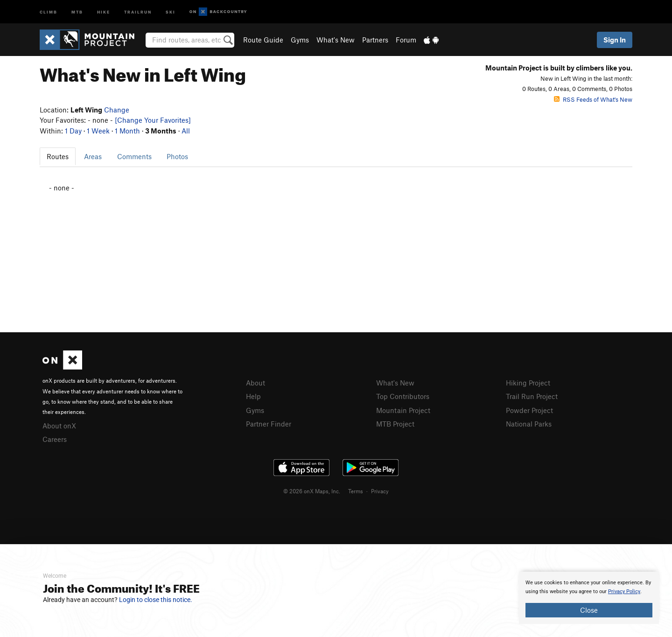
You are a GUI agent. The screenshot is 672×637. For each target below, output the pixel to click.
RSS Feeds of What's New (593, 99)
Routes (58, 156)
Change (117, 110)
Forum (406, 40)
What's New (336, 40)
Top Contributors (403, 396)
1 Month (127, 131)
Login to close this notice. (156, 600)
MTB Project (395, 424)
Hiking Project (528, 383)
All (186, 131)
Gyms (300, 40)
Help (253, 396)
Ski (171, 11)
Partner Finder (269, 424)
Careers (55, 439)
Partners (375, 40)
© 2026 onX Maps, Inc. (312, 491)
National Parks (529, 424)
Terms (356, 491)
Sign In (615, 40)
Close (589, 610)
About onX (59, 426)
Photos (177, 156)
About (255, 383)
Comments (134, 156)
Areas (93, 156)
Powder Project (529, 410)
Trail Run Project (532, 396)
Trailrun (138, 11)
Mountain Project (403, 410)
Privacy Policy (624, 591)
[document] (589, 598)
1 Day (73, 131)
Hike (104, 11)
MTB (77, 11)
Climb (49, 11)
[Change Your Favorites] (153, 120)
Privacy (380, 491)
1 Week (98, 131)
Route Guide (263, 40)
